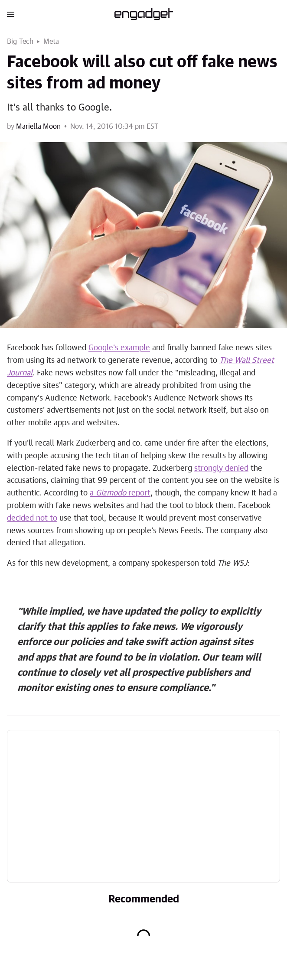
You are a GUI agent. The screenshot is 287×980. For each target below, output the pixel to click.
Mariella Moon (38, 127)
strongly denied (221, 469)
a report (120, 493)
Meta (51, 42)
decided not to (32, 518)
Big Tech (20, 42)
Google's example (119, 348)
